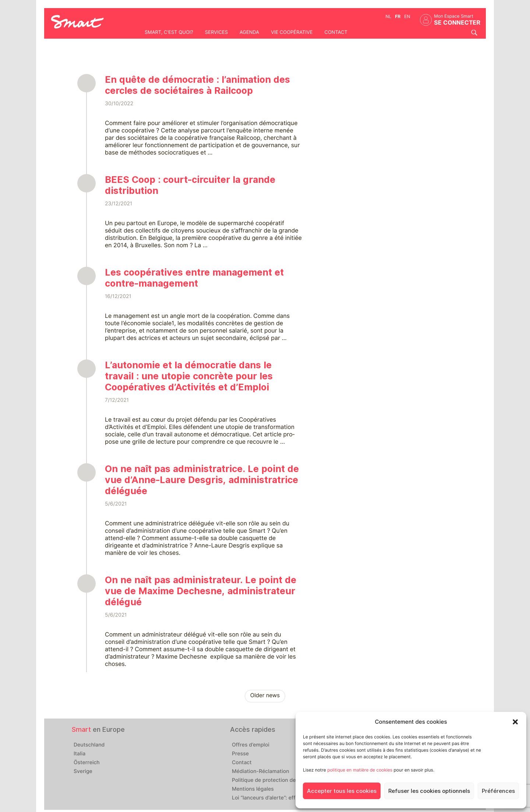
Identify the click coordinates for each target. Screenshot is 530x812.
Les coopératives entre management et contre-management (194, 278)
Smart (81, 729)
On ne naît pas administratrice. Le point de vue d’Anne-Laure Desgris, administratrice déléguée (202, 480)
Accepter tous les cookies (342, 791)
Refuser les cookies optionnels (429, 791)
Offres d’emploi (251, 745)
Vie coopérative (292, 32)
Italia (79, 754)
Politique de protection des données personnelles (293, 780)
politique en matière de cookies (360, 770)
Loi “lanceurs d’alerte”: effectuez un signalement (292, 798)
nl (389, 16)
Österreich (87, 763)
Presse (240, 754)
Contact (336, 32)
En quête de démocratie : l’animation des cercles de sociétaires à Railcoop (197, 85)
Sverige (83, 772)
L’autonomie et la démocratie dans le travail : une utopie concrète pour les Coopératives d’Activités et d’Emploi (189, 376)
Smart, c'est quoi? (169, 32)
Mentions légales (253, 789)
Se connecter (457, 23)
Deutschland (89, 745)
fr (398, 16)
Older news (265, 695)
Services (216, 32)
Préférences (498, 791)
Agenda (249, 32)
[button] (515, 722)
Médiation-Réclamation (261, 772)
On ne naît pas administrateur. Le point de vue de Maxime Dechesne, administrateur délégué (201, 591)
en (407, 16)
